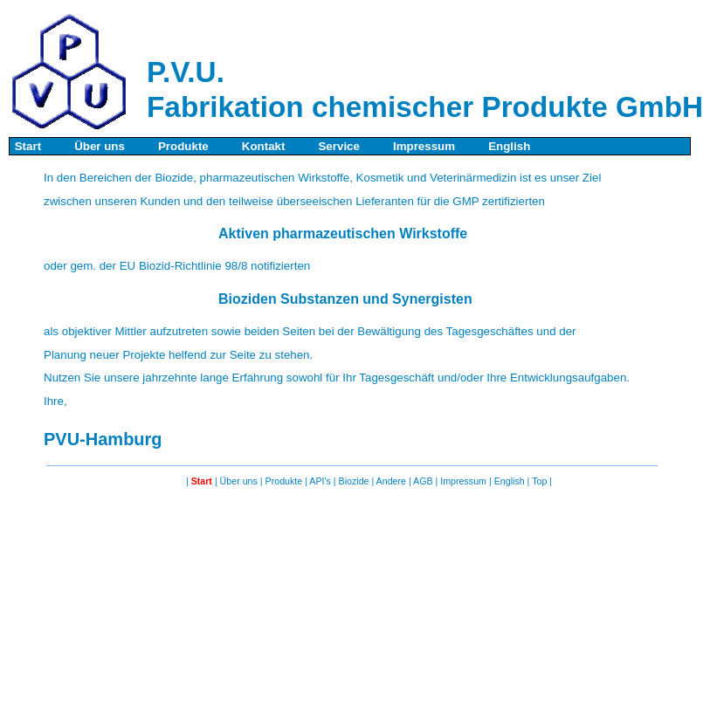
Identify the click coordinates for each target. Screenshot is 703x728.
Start (26, 146)
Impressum (422, 146)
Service (338, 146)
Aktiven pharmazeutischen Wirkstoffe (343, 234)
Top (541, 481)
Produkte (181, 146)
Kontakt (262, 146)
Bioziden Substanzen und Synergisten (345, 299)
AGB (424, 481)
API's (321, 481)
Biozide (355, 481)
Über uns (97, 146)
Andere (393, 481)
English (510, 146)
